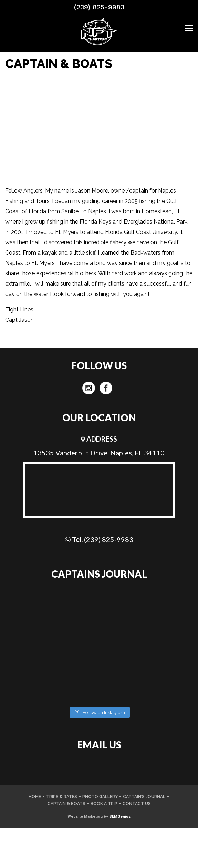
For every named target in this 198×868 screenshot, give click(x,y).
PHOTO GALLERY (100, 797)
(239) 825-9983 (99, 7)
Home (35, 797)
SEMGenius (120, 817)
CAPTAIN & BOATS (66, 804)
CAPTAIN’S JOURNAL (144, 797)
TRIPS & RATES (62, 797)
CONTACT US (137, 804)
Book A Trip (104, 804)
